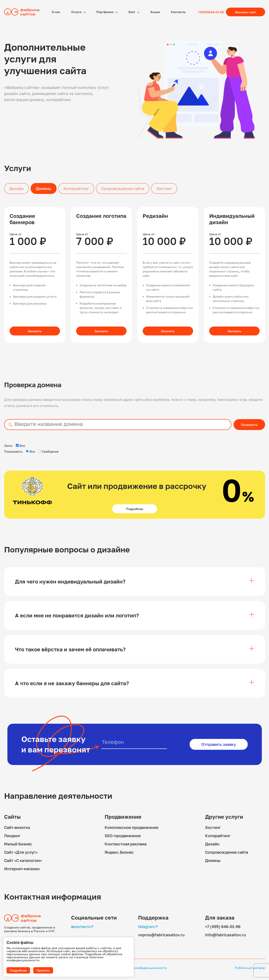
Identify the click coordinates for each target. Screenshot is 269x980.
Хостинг (164, 188)
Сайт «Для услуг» (21, 852)
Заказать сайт (246, 12)
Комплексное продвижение (131, 827)
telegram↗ (148, 927)
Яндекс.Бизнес (119, 852)
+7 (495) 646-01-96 (223, 927)
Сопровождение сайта (123, 188)
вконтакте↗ (82, 927)
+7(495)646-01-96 (211, 12)
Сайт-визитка (17, 827)
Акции (155, 12)
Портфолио (105, 12)
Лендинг (12, 836)
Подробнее (135, 509)
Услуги (77, 12)
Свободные (48, 451)
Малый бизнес (18, 844)
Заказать (35, 331)
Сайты (12, 817)
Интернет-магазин (22, 869)
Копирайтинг (76, 188)
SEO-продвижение (123, 836)
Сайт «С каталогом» (23, 860)
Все (20, 446)
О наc (56, 12)
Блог (132, 12)
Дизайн (17, 188)
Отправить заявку (219, 744)
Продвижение (123, 817)
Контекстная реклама (126, 844)
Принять (43, 970)
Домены (44, 188)
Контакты (178, 12)
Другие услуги (224, 817)
